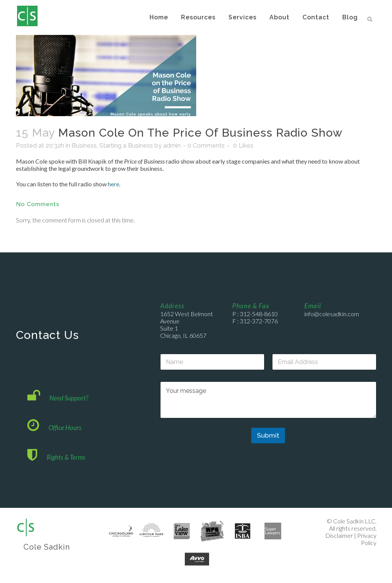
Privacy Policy (367, 539)
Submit (268, 435)
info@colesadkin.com (332, 314)
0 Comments (206, 146)
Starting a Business (126, 146)
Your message (268, 400)
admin (172, 146)
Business (84, 146)
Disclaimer (339, 535)
